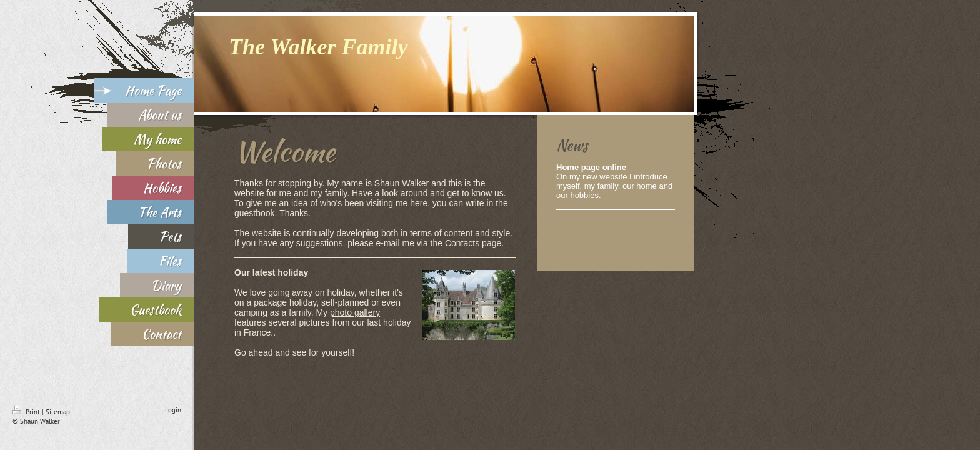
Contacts (462, 243)
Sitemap (58, 412)
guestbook (255, 213)
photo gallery (355, 312)
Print (27, 412)
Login (173, 410)
